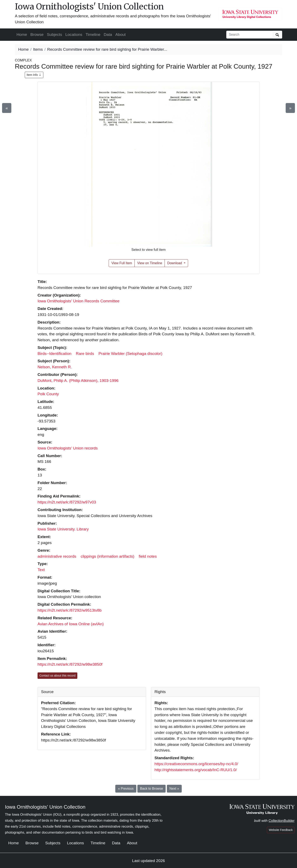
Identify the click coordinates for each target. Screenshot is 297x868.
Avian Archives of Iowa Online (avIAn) (71, 624)
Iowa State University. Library (63, 529)
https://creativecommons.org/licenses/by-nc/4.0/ (196, 764)
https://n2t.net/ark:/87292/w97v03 (67, 502)
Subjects (54, 35)
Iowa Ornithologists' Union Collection (89, 7)
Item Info (34, 75)
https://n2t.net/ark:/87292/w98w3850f (70, 664)
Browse (37, 35)
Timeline (93, 35)
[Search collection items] (250, 35)
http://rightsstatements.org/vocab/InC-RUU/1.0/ (196, 770)
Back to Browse (151, 789)
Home (22, 35)
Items (38, 49)
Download (175, 263)
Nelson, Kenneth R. (55, 367)
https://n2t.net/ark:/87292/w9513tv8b (70, 610)
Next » (174, 789)
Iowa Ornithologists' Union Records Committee (78, 301)
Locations (74, 35)
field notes (148, 556)
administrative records (57, 556)
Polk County (48, 394)
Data (108, 35)
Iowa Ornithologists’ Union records (68, 448)
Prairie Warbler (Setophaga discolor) (130, 354)
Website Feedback (281, 830)
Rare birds (85, 354)
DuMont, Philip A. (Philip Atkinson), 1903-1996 (78, 381)
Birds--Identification (54, 354)
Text (41, 570)
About (120, 35)
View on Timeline (150, 263)
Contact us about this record (57, 676)
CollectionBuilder (282, 821)
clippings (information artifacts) (107, 556)
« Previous (126, 789)
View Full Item (122, 263)
